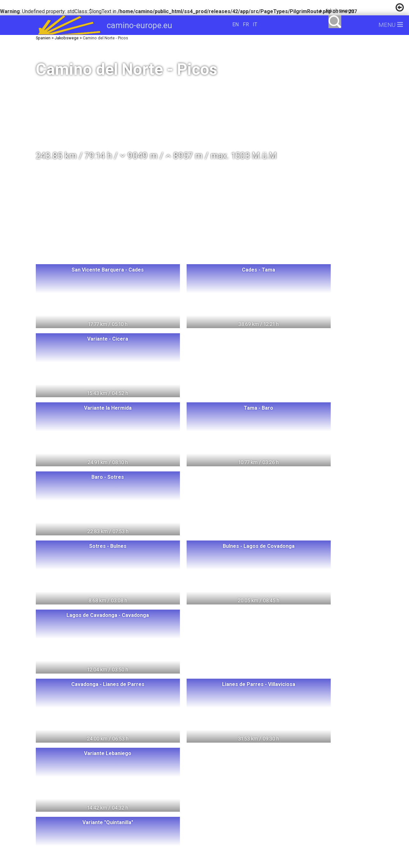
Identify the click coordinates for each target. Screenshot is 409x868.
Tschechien (79, 803)
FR (246, 24)
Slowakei (120, 803)
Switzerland (87, 756)
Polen (124, 756)
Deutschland (155, 767)
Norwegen (78, 767)
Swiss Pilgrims (118, 815)
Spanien (135, 791)
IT (255, 24)
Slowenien (158, 803)
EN (235, 24)
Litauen (116, 767)
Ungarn (155, 756)
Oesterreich (159, 779)
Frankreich (97, 791)
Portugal (171, 791)
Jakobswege (339, 11)
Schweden (75, 779)
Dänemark (116, 779)
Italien (62, 791)
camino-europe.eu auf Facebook (291, 778)
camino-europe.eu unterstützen (291, 758)
